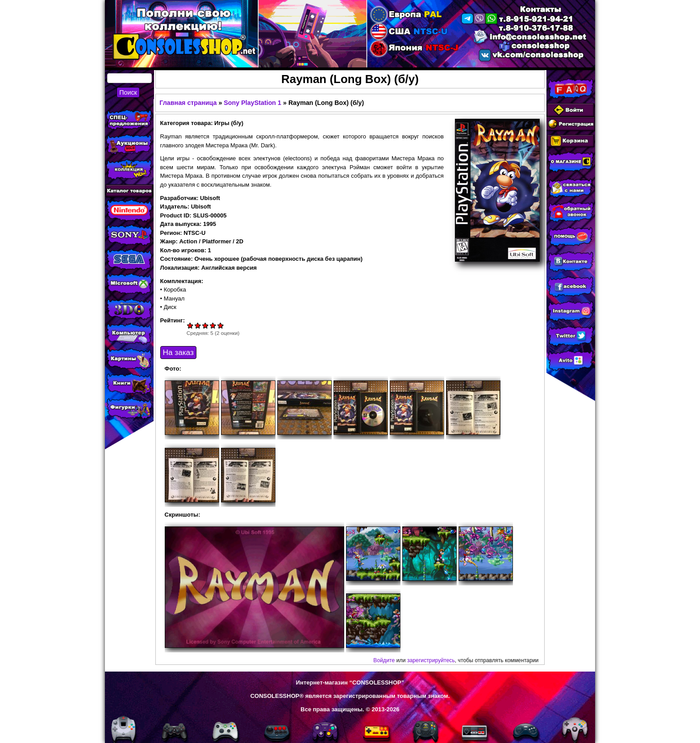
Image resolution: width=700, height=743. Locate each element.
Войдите (384, 660)
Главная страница (188, 103)
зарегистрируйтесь (431, 660)
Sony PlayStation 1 (252, 103)
